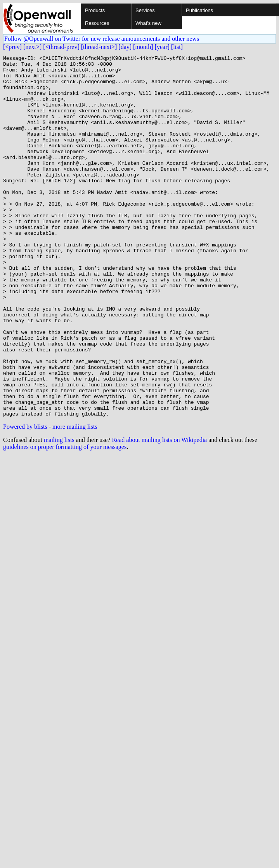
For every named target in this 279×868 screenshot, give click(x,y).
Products (95, 10)
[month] (143, 47)
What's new (148, 23)
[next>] (32, 47)
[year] (162, 47)
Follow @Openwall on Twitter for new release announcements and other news (102, 39)
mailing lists (59, 512)
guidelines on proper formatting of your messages (65, 519)
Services (145, 10)
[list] (177, 47)
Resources (97, 23)
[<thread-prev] (61, 47)
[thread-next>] (99, 47)
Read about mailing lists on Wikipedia (159, 512)
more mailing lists (75, 499)
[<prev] (12, 47)
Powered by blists (25, 499)
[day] (125, 47)
